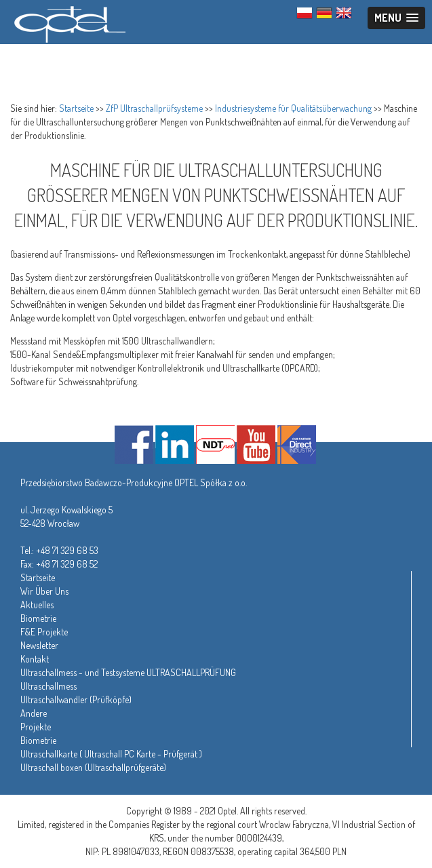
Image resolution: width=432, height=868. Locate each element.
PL (305, 13)
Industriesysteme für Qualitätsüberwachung (293, 108)
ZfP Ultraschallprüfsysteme (154, 108)
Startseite (76, 108)
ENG (344, 13)
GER (324, 13)
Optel (68, 22)
